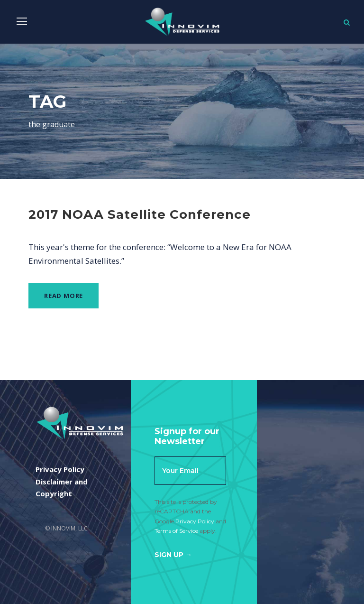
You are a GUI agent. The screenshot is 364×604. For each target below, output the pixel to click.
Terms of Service (176, 531)
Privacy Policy (195, 521)
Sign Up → (173, 555)
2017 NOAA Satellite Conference (140, 214)
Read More (64, 296)
